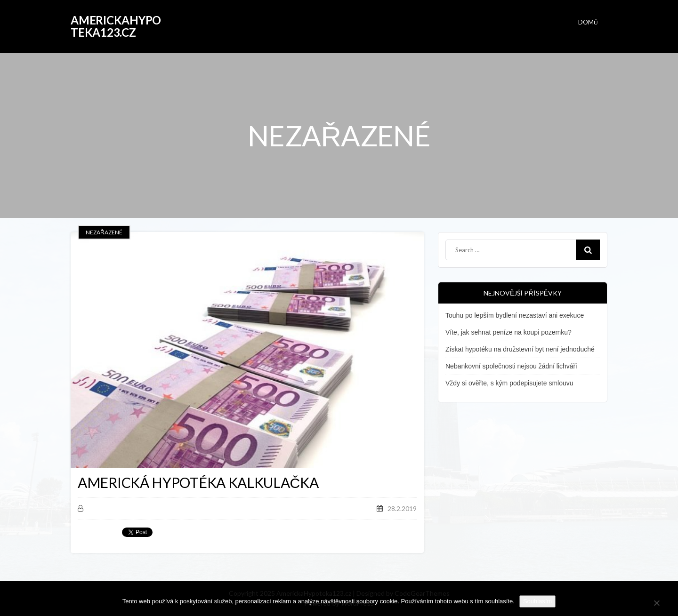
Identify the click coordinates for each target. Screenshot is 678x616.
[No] (656, 602)
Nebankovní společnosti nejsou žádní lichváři (511, 366)
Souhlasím (537, 601)
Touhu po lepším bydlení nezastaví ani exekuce (515, 315)
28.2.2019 (402, 508)
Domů (588, 22)
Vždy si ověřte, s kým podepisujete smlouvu (509, 383)
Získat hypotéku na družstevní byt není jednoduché (520, 349)
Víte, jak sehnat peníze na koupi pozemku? (508, 332)
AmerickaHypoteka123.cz (116, 26)
